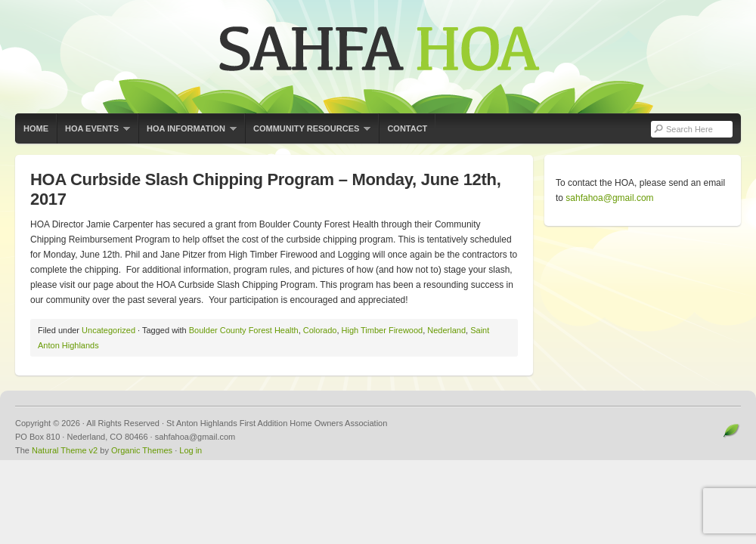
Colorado (320, 330)
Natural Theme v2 (65, 450)
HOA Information (187, 134)
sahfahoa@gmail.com (609, 198)
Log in (191, 450)
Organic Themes (142, 450)
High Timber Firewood (383, 330)
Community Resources (308, 134)
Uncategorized (108, 330)
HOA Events (93, 134)
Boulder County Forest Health (244, 330)
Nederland (446, 330)
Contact (407, 128)
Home (36, 128)
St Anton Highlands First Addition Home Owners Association (378, 57)
